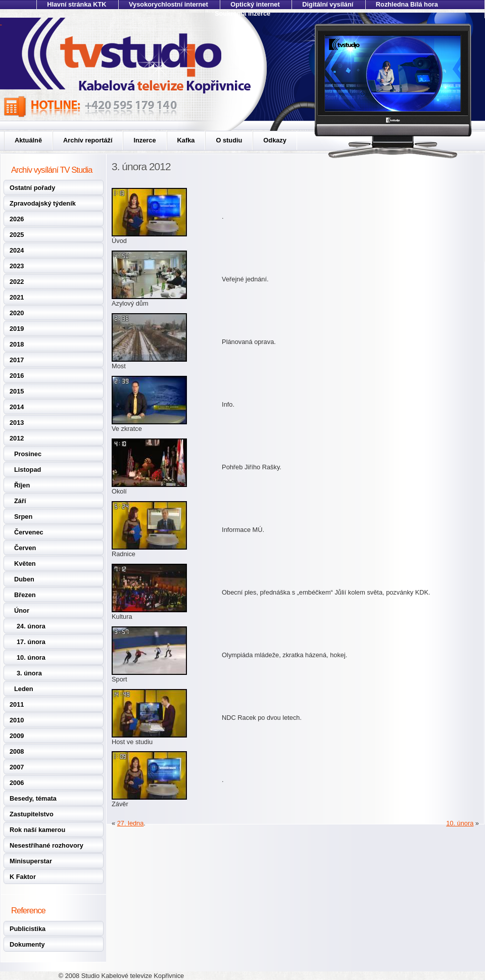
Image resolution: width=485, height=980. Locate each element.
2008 (17, 751)
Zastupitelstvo (32, 814)
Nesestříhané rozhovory (46, 845)
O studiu (229, 140)
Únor (22, 610)
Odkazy (275, 140)
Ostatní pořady (32, 188)
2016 (17, 376)
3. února (29, 673)
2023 (17, 266)
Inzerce (144, 140)
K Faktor (23, 877)
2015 (17, 391)
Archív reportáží (88, 140)
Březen (25, 595)
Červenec (29, 532)
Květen (25, 563)
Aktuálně (28, 140)
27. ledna (131, 823)
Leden (24, 689)
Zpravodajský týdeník (43, 203)
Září (20, 501)
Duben (24, 579)
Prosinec (28, 454)
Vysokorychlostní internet (168, 4)
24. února (31, 626)
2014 (17, 407)
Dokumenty (27, 944)
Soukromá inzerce (243, 13)
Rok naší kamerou (37, 830)
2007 (17, 767)
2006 (17, 783)
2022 (17, 282)
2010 (17, 720)
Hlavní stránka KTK (77, 4)
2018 (17, 344)
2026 (17, 219)
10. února (31, 657)
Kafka (186, 140)
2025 (17, 235)
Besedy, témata (33, 798)
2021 (17, 297)
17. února (31, 642)
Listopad (28, 470)
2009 (17, 736)
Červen (25, 548)
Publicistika (28, 929)
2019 (17, 329)
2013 (17, 423)
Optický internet (255, 4)
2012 (17, 438)
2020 (17, 313)
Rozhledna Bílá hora (407, 4)
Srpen (23, 517)
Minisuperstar (31, 861)
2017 (17, 360)
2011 (17, 704)
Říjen (22, 485)
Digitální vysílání (328, 4)
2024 (17, 250)
